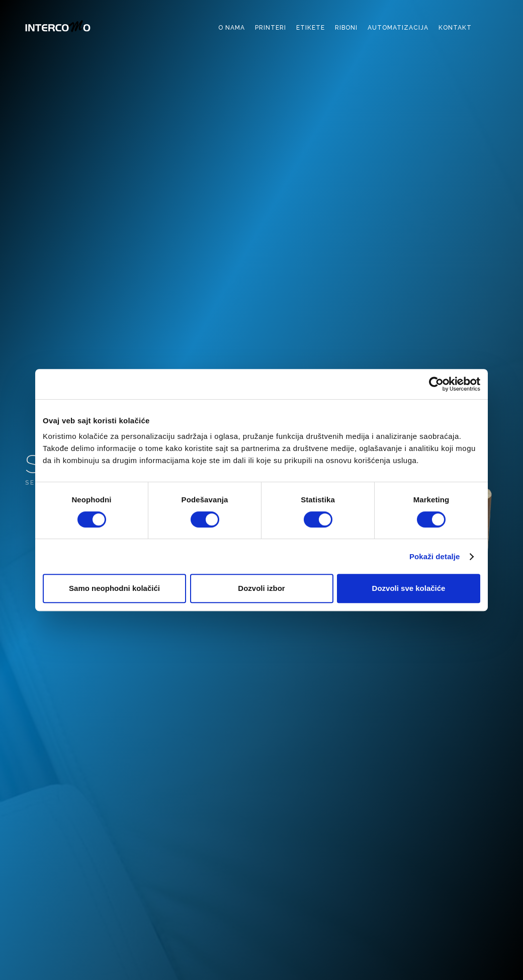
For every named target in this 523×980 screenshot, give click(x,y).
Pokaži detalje (435, 556)
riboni (346, 28)
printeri (271, 28)
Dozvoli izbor (261, 588)
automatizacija (398, 28)
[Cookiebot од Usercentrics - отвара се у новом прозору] (436, 384)
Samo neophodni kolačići (114, 588)
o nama (232, 28)
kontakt (455, 28)
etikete (311, 28)
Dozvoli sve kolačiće (409, 588)
